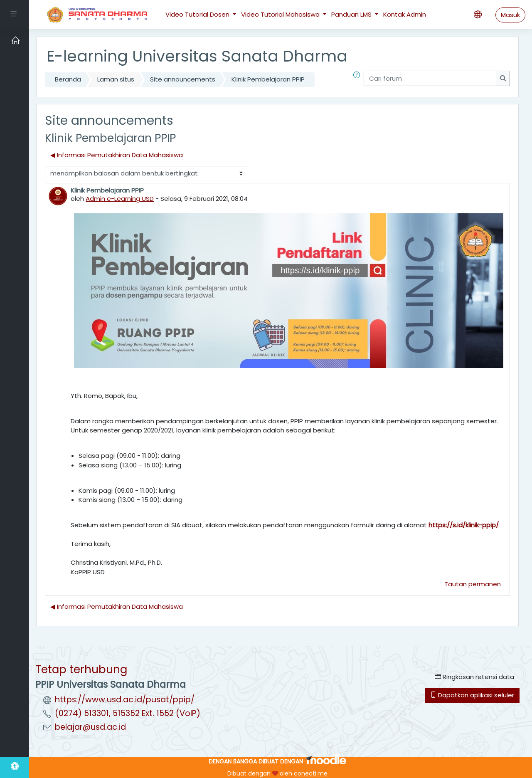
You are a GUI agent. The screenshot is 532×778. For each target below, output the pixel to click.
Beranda (68, 79)
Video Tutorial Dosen (198, 14)
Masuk (510, 15)
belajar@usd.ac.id (90, 727)
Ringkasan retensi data (474, 677)
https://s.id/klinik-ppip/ (464, 525)
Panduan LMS (352, 14)
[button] (358, 80)
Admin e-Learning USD (120, 199)
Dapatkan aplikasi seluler (472, 695)
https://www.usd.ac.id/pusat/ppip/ (125, 700)
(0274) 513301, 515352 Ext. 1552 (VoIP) (128, 713)
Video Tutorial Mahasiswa (281, 14)
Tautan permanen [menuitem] (473, 584)
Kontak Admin (405, 14)
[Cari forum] (430, 78)
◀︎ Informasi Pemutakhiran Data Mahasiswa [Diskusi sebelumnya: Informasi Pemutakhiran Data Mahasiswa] (117, 155)
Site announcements (183, 79)
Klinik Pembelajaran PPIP (268, 79)
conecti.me (311, 773)
